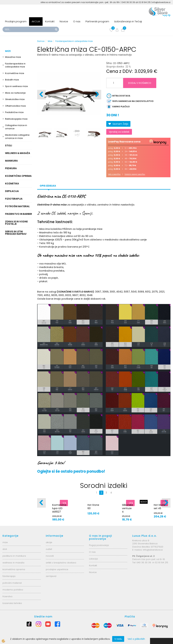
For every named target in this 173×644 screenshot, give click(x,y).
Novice (64, 21)
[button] (97, 95)
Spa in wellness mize (16, 86)
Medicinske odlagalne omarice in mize (17, 137)
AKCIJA (36, 21)
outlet (49, 549)
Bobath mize (12, 80)
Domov (41, 41)
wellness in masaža (13, 563)
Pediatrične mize (14, 112)
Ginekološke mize (15, 99)
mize (5, 542)
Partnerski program (97, 21)
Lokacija (93, 559)
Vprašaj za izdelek (119, 132)
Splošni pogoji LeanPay (135, 174)
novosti (50, 556)
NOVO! (144, 502)
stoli (5, 549)
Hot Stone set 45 (160, 507)
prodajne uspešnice (57, 569)
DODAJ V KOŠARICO (140, 83)
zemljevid (51, 576)
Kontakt (50, 21)
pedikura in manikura (14, 556)
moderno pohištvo (13, 590)
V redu (118, 639)
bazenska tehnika (12, 603)
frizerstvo (8, 596)
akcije (49, 542)
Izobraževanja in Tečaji (128, 21)
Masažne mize (13, 57)
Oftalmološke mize (15, 106)
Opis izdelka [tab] (48, 186)
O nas (77, 21)
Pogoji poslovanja (99, 545)
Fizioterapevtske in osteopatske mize (15, 65)
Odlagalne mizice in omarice (16, 127)
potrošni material (12, 583)
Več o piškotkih (136, 639)
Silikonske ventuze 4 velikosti (127, 510)
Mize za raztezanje (15, 93)
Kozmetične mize (15, 73)
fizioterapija (9, 576)
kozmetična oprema (14, 569)
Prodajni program (16, 21)
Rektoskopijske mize (16, 119)
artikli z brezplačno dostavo (61, 563)
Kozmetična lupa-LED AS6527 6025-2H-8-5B (59, 512)
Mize (50, 41)
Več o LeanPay (114, 174)
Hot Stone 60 (93, 507)
